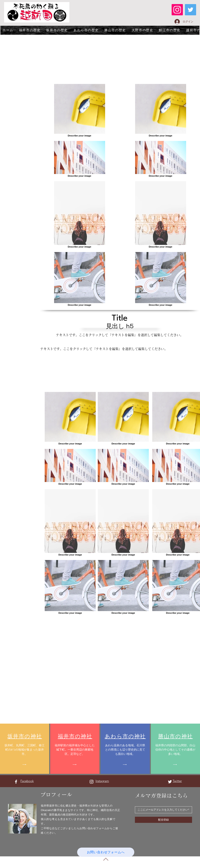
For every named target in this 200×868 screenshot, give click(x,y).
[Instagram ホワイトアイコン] (92, 782)
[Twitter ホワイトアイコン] (170, 782)
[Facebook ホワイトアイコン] (16, 782)
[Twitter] (191, 10)
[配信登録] (163, 820)
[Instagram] (177, 10)
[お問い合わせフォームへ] (106, 852)
